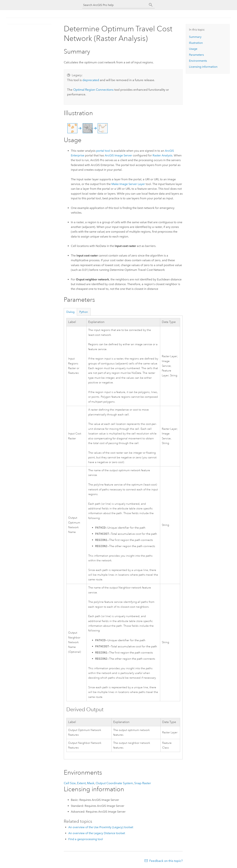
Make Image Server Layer (128, 184)
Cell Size (70, 783)
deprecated (91, 80)
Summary (195, 37)
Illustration (196, 43)
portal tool (103, 151)
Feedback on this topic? (166, 861)
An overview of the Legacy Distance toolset (97, 833)
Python (84, 312)
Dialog (70, 312)
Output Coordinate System (114, 783)
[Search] (151, 5)
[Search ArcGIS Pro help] (115, 5)
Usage (193, 49)
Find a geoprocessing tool (86, 839)
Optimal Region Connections (93, 90)
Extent (81, 783)
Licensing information (203, 67)
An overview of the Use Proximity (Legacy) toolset (101, 827)
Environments (198, 61)
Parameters (196, 55)
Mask (91, 783)
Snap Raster (143, 783)
